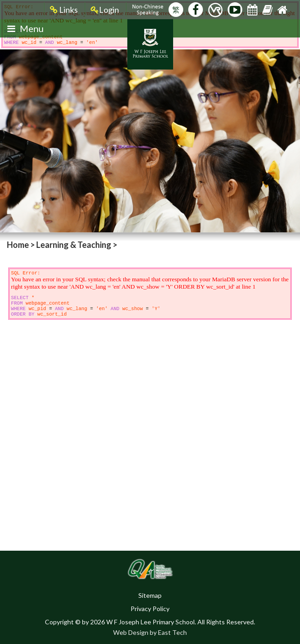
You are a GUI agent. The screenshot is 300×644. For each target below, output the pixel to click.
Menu (25, 28)
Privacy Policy (150, 609)
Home (18, 245)
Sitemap (150, 595)
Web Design (131, 632)
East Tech (172, 632)
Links (64, 10)
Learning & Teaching (74, 245)
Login (105, 10)
